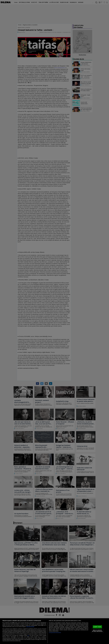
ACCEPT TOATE (97, 627)
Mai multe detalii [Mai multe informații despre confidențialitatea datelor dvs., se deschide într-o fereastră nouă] (30, 627)
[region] (54, 631)
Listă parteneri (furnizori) (55, 633)
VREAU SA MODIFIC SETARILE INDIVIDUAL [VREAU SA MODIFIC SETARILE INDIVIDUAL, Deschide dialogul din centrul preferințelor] (97, 631)
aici (28, 635)
